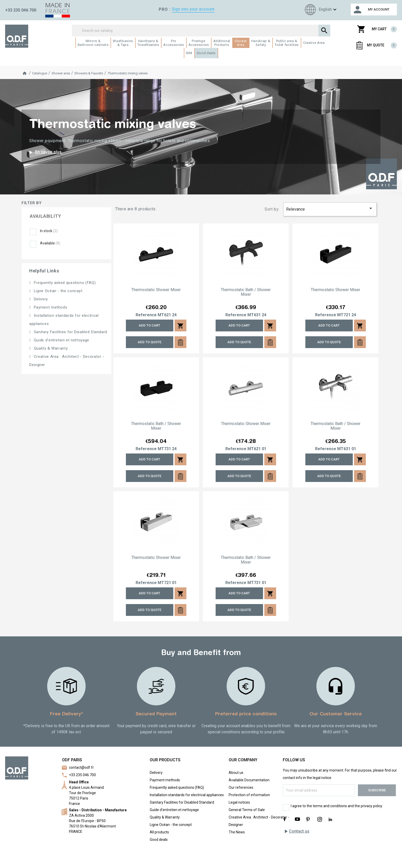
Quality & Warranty (50, 348)
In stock (49, 231)
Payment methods (50, 307)
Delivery (40, 299)
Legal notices (239, 802)
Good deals (159, 840)
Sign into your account (193, 9)
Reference (146, 315)
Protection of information (249, 795)
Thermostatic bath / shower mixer (246, 292)
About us (236, 773)
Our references (241, 787)
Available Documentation (249, 780)
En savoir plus (44, 152)
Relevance (330, 208)
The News (237, 832)
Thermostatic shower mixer (156, 290)
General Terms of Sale (247, 810)
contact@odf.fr (81, 767)
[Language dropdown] (320, 10)
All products (159, 832)
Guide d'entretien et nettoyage (61, 340)
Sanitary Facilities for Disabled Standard (70, 332)
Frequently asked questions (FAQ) (64, 283)
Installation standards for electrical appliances (187, 795)
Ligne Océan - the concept (58, 291)
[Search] (201, 31)
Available (50, 243)
